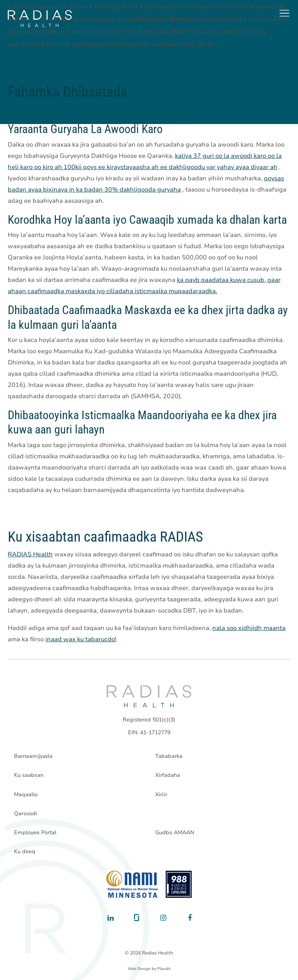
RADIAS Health (30, 555)
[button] (284, 13)
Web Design (139, 969)
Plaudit (164, 969)
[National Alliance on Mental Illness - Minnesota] (132, 884)
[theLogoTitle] (40, 19)
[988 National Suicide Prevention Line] (179, 884)
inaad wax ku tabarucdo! (81, 640)
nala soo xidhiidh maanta (249, 628)
